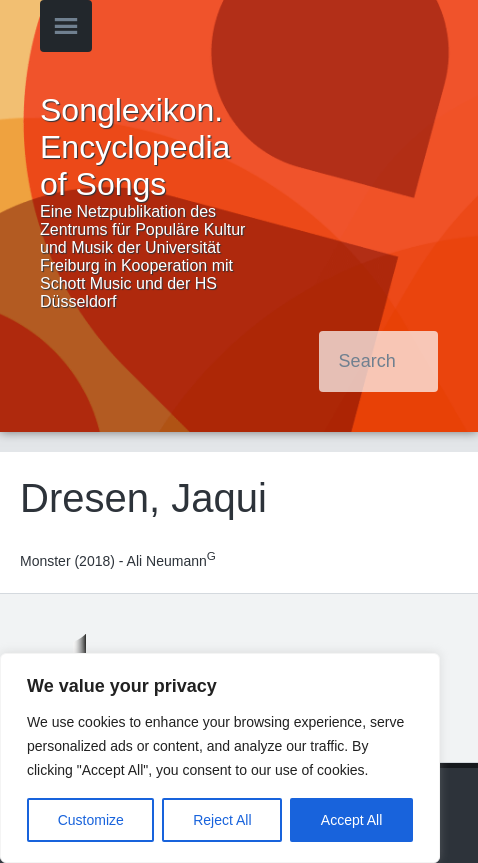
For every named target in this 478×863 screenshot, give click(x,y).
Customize (91, 820)
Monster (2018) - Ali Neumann (118, 561)
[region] (220, 758)
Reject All (222, 820)
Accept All (351, 820)
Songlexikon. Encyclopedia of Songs (135, 147)
